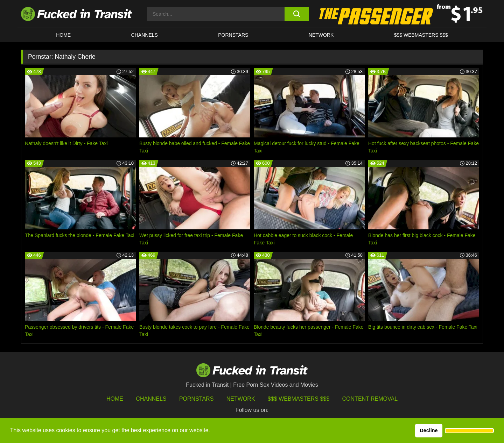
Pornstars (233, 35)
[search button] (297, 14)
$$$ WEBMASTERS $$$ (421, 35)
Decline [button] (429, 430)
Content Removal (370, 399)
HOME (63, 35)
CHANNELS (145, 35)
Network (321, 35)
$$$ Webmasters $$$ (299, 399)
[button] (469, 431)
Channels (151, 399)
